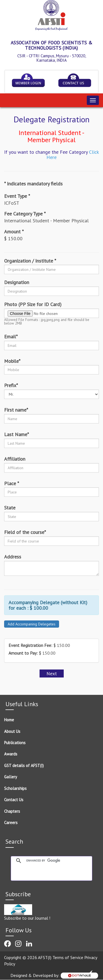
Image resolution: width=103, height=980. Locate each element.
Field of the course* (25, 532)
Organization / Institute (30, 261)
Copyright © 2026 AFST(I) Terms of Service (44, 957)
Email (11, 337)
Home (9, 720)
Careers (11, 823)
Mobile (12, 361)
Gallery (11, 777)
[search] (58, 861)
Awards (11, 754)
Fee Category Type (25, 214)
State (10, 508)
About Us (12, 731)
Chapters (12, 811)
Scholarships (15, 788)
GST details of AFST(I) (24, 766)
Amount (14, 232)
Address (13, 557)
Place (12, 484)
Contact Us (14, 800)
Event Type (17, 196)
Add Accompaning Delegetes (32, 624)
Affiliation (15, 459)
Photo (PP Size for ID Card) (33, 304)
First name (16, 410)
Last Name (16, 434)
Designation (17, 282)
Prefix (11, 385)
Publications (15, 743)
